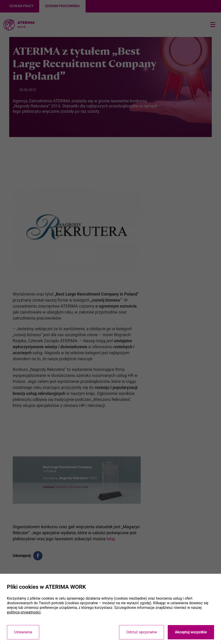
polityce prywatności (24, 612)
